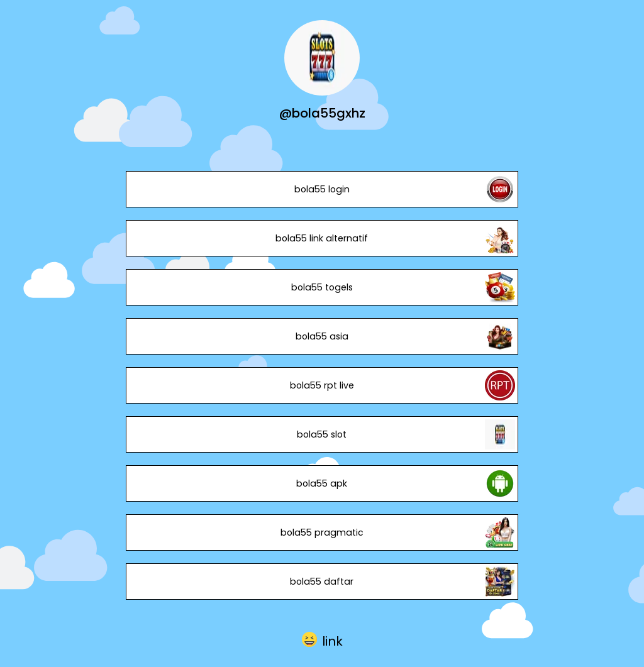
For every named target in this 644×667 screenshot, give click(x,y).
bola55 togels (322, 287)
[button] (322, 640)
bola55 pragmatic (322, 532)
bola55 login (322, 189)
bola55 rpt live (322, 385)
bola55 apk (322, 483)
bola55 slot (322, 434)
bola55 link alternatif (322, 238)
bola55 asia (322, 336)
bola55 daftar (322, 582)
